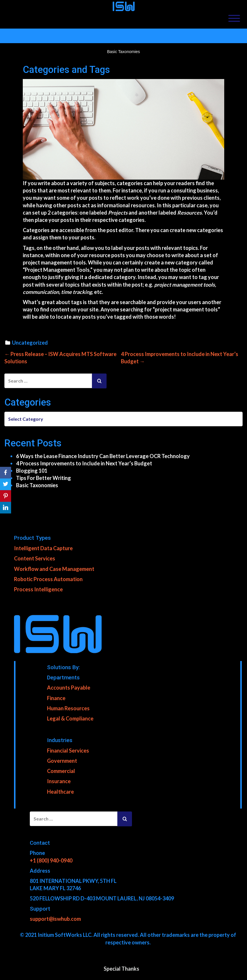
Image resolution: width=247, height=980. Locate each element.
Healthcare (60, 791)
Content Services (35, 558)
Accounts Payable (69, 688)
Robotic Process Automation (48, 579)
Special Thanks (121, 968)
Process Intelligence (38, 589)
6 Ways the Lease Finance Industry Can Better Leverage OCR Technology (103, 456)
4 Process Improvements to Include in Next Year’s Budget (84, 463)
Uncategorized (30, 343)
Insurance (59, 781)
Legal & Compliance (70, 718)
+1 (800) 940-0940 (51, 860)
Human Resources (68, 708)
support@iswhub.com (55, 918)
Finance (56, 698)
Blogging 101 (32, 470)
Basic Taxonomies (37, 485)
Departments (63, 677)
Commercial (61, 771)
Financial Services (68, 750)
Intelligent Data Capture (43, 548)
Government (62, 761)
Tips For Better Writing (44, 478)
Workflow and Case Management (54, 569)
